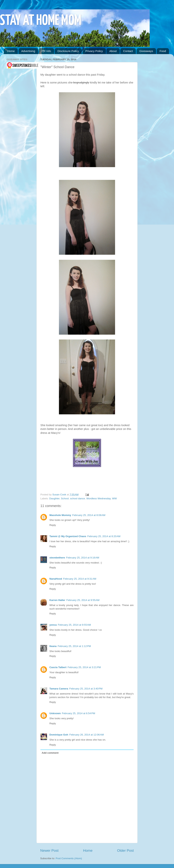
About (113, 51)
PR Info (46, 51)
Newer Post (49, 851)
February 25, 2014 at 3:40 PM (86, 689)
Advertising (28, 51)
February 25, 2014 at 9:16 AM (83, 558)
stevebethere (57, 558)
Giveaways (146, 51)
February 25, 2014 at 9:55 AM (83, 600)
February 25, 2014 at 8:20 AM (104, 536)
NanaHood (56, 579)
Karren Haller (57, 600)
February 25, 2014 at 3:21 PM (84, 667)
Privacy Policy (94, 51)
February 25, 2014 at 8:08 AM (89, 515)
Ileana (53, 646)
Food (163, 51)
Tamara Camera (59, 689)
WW (114, 498)
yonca (53, 625)
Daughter (54, 498)
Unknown (55, 713)
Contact (128, 51)
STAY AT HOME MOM (41, 21)
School (65, 498)
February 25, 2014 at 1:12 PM (74, 646)
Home (11, 51)
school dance (77, 498)
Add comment (50, 753)
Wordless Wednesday (98, 498)
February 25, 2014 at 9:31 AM (80, 579)
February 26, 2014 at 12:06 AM (87, 735)
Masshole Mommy (60, 515)
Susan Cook (60, 495)
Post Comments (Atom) (69, 858)
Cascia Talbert (58, 667)
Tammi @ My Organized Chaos (68, 536)
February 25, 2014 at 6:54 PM (78, 713)
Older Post (125, 851)
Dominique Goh (59, 735)
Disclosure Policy (68, 51)
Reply (53, 525)
